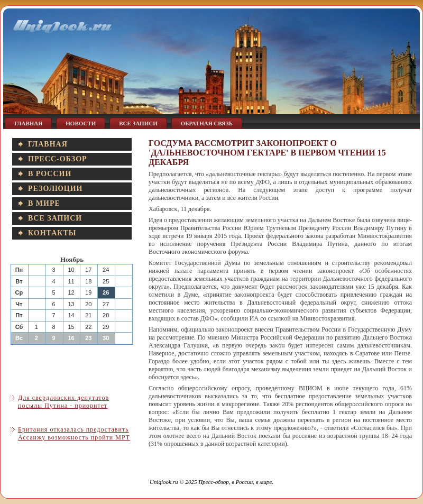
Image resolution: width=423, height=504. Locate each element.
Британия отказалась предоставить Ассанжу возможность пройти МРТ (74, 433)
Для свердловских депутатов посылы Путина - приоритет (63, 402)
